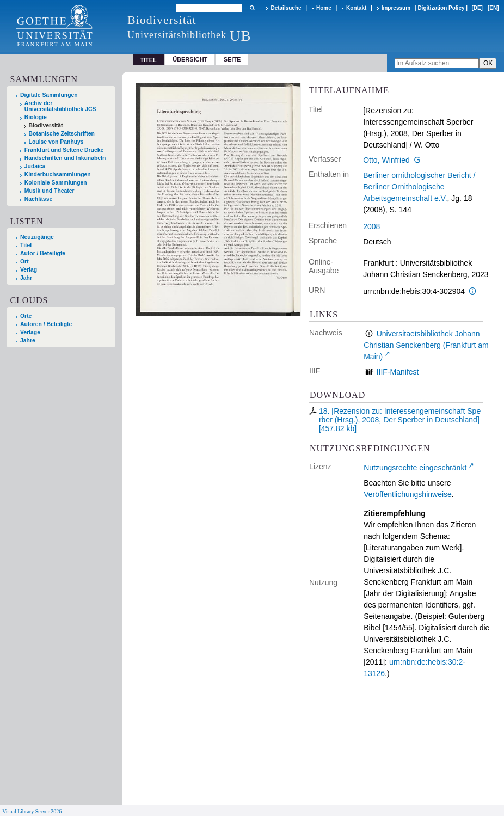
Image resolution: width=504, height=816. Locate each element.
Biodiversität (46, 125)
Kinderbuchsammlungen (58, 174)
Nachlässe (38, 199)
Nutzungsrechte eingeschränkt (415, 468)
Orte (26, 316)
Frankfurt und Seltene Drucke (64, 150)
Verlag (29, 270)
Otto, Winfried (386, 160)
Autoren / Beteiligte (46, 324)
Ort (24, 262)
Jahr (26, 278)
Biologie (36, 117)
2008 (371, 226)
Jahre (28, 340)
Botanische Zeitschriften (62, 134)
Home (324, 8)
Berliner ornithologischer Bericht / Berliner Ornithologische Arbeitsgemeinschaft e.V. (419, 187)
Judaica (35, 166)
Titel (26, 245)
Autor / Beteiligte (43, 253)
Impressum (396, 8)
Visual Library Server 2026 (32, 811)
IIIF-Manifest (398, 372)
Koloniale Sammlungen (56, 183)
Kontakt (356, 8)
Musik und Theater (50, 191)
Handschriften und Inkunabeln (65, 158)
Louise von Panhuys (56, 142)
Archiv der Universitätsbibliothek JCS (60, 106)
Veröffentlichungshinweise (408, 494)
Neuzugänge (37, 237)
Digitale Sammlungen (49, 95)
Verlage (30, 332)
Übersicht (190, 59)
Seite (232, 59)
